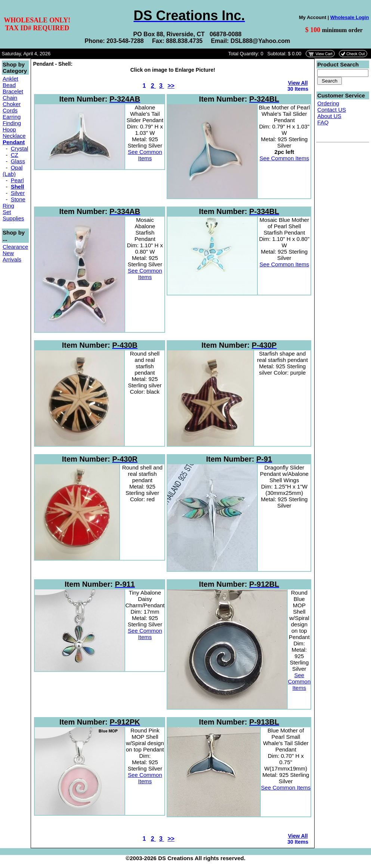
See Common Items (145, 155)
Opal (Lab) (13, 171)
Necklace (14, 136)
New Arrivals (12, 256)
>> (171, 86)
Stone (18, 199)
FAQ (323, 122)
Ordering (328, 103)
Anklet (10, 79)
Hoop (9, 129)
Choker (12, 104)
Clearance (15, 247)
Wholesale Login (350, 17)
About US (329, 116)
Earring (12, 117)
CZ (15, 155)
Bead (9, 85)
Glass (18, 161)
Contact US (332, 110)
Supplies (13, 218)
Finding (12, 123)
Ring (8, 206)
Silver (18, 193)
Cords (10, 110)
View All (298, 83)
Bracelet (13, 91)
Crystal (20, 148)
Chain (10, 98)
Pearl (17, 180)
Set (7, 212)
